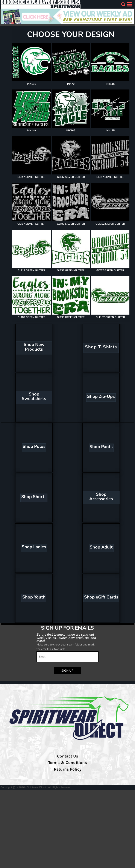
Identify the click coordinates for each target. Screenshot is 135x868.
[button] (123, 4)
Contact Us (68, 756)
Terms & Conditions (68, 763)
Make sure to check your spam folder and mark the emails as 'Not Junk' (66, 647)
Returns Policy (68, 769)
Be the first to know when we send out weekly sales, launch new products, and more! (66, 638)
